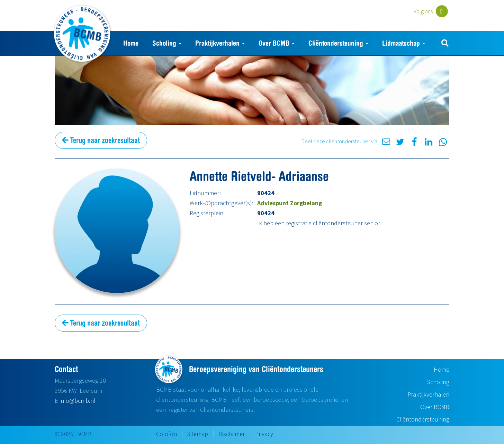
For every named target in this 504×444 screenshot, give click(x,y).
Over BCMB (277, 43)
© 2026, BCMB (73, 434)
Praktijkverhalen (220, 43)
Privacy (264, 434)
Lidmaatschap (404, 43)
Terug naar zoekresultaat (101, 140)
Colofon (166, 434)
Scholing (167, 43)
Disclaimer (232, 434)
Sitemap (198, 434)
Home (131, 43)
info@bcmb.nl (78, 401)
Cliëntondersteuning (338, 43)
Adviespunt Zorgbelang (290, 203)
